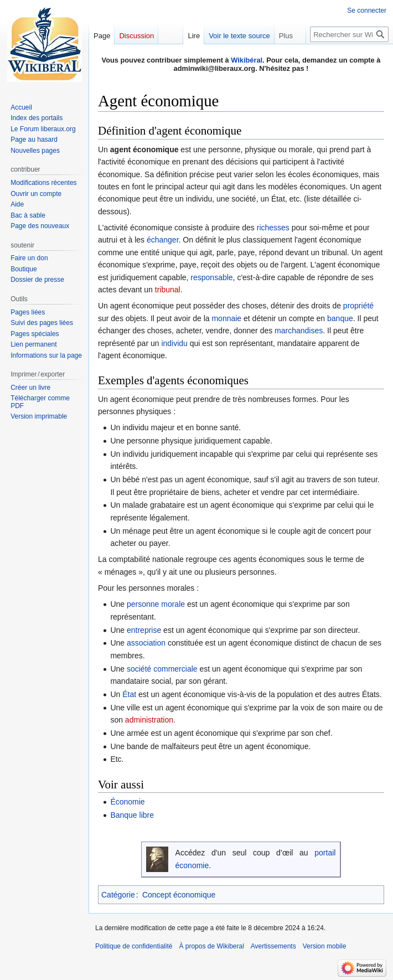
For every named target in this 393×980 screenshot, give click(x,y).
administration (149, 720)
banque (340, 318)
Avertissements (273, 946)
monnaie (226, 318)
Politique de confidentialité (134, 946)
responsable (211, 277)
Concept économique (179, 895)
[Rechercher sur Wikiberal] (349, 34)
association (146, 643)
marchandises (299, 331)
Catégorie (118, 895)
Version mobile (325, 946)
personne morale (156, 604)
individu (174, 343)
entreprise (144, 630)
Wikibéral (247, 60)
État (129, 694)
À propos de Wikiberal (211, 946)
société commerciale (162, 669)
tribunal (168, 290)
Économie (127, 802)
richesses (273, 228)
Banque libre (132, 815)
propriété (358, 306)
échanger (163, 240)
